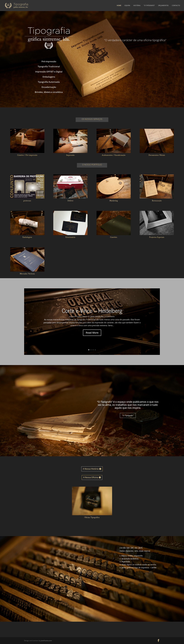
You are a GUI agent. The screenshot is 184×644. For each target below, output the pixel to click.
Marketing (114, 201)
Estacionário (70, 237)
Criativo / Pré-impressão (27, 155)
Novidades (99, 320)
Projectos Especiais (157, 237)
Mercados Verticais (27, 274)
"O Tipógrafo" (128, 415)
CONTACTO (176, 6)
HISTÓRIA (137, 6)
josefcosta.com (46, 641)
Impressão (70, 155)
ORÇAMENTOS (163, 6)
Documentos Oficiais (157, 155)
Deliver (70, 201)
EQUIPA (127, 6)
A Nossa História (91, 469)
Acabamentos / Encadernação (114, 155)
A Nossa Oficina (91, 477)
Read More (92, 336)
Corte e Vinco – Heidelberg (92, 314)
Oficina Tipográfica (92, 517)
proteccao (27, 201)
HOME (119, 6)
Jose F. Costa (76, 320)
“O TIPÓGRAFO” (149, 6)
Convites (114, 237)
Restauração (157, 201)
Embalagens (27, 237)
